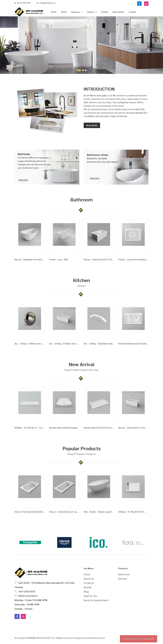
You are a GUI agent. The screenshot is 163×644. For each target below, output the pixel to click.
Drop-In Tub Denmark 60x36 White (30, 512)
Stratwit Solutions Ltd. (95, 638)
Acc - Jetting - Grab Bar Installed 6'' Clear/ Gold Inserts (99, 344)
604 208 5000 (23, 3)
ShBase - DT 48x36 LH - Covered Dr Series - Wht (30, 428)
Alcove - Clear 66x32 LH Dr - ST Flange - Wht (133, 428)
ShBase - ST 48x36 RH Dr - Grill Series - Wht (133, 512)
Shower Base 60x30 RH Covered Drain (99, 428)
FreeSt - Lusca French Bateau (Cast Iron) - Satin (133, 260)
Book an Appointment (96, 600)
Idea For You (90, 596)
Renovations (118, 12)
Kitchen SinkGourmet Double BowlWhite (133, 344)
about (64, 12)
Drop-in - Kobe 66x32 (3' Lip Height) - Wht (64, 512)
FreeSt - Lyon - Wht (59, 260)
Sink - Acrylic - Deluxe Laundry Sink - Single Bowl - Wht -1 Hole (99, 512)
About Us (89, 579)
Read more (92, 125)
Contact (132, 12)
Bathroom (76, 12)
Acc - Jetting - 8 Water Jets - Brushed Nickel (30, 344)
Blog (86, 592)
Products (89, 583)
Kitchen (91, 12)
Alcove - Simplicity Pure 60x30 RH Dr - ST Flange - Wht (30, 260)
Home (54, 12)
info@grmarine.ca (46, 3)
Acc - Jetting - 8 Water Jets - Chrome (64, 344)
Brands (105, 12)
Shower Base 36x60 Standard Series (64, 428)
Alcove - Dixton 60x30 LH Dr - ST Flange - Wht (99, 260)
